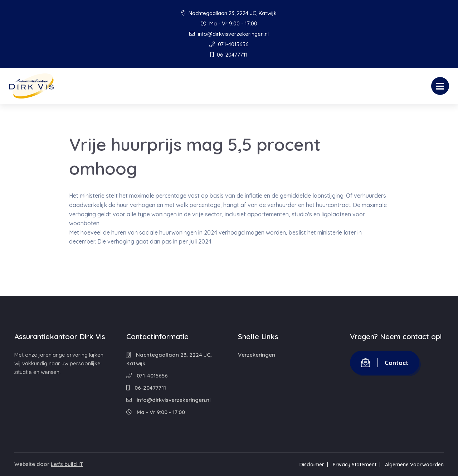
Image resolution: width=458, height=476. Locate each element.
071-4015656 (229, 44)
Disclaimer (312, 465)
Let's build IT (67, 464)
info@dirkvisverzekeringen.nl (229, 34)
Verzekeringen (257, 355)
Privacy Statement (355, 465)
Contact (385, 363)
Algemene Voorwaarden (414, 465)
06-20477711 (229, 55)
